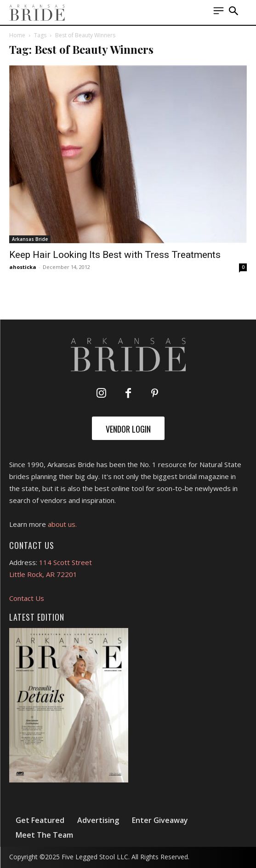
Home (17, 35)
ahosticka (23, 267)
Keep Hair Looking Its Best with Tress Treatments (115, 255)
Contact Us (27, 598)
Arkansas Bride (30, 239)
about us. (62, 524)
